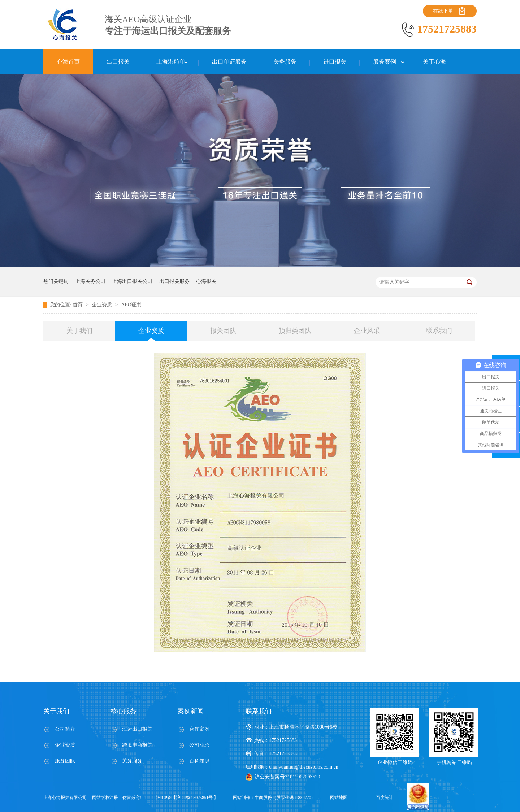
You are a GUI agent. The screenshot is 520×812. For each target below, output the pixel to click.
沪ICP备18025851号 (194, 798)
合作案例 (199, 729)
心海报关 (206, 281)
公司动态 (199, 745)
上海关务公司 (90, 281)
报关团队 (223, 331)
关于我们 (79, 331)
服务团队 (65, 761)
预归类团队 (295, 331)
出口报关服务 (174, 281)
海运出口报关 (137, 729)
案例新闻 (191, 711)
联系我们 (439, 331)
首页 (78, 305)
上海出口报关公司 (132, 281)
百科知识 (199, 761)
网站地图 (339, 798)
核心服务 (123, 711)
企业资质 (103, 305)
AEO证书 (131, 305)
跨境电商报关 (137, 745)
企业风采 (367, 331)
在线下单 (443, 11)
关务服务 (132, 761)
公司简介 (65, 729)
